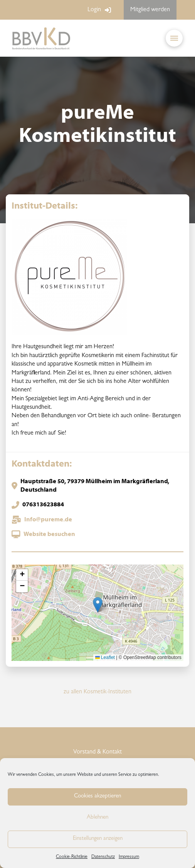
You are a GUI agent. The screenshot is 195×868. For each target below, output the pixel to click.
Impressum (129, 857)
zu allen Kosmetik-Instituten (97, 692)
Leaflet (105, 657)
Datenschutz (103, 857)
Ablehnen (97, 818)
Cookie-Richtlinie (72, 857)
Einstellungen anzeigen (98, 839)
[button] (174, 38)
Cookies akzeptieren (97, 796)
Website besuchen (49, 534)
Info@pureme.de (48, 520)
